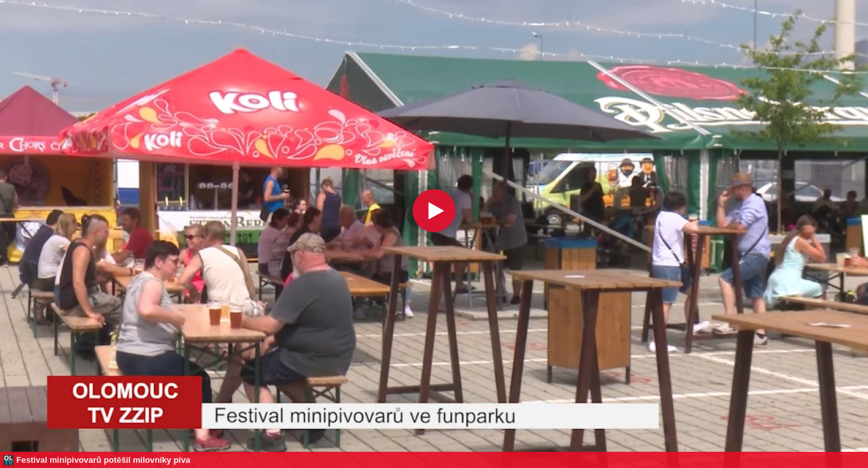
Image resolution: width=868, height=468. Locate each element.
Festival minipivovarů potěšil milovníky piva (103, 460)
